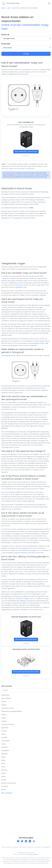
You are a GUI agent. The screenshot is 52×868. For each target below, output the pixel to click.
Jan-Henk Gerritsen (33, 854)
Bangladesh (5, 751)
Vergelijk (26, 54)
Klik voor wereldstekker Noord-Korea (26, 639)
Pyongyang (7, 356)
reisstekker (19, 287)
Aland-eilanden (6, 698)
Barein (3, 757)
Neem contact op (7, 847)
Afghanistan (5, 695)
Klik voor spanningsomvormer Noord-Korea (26, 672)
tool (34, 175)
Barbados (5, 754)
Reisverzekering (46, 847)
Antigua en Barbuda (8, 724)
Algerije (4, 705)
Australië (4, 737)
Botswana (5, 786)
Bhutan (4, 773)
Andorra (4, 715)
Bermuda (4, 770)
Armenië (4, 731)
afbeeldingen (6, 279)
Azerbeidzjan (6, 741)
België (3, 760)
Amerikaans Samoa (8, 708)
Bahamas (4, 747)
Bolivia (4, 777)
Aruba (3, 734)
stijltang (23, 601)
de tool (37, 574)
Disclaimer (15, 847)
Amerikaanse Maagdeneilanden (12, 711)
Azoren (4, 744)
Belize (3, 764)
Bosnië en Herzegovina (9, 783)
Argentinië (5, 728)
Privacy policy (23, 847)
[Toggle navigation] (49, 3)
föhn (18, 601)
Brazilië (4, 790)
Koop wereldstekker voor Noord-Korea (26, 151)
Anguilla (4, 721)
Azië (9, 8)
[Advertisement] (26, 240)
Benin (3, 767)
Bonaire (4, 780)
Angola (4, 718)
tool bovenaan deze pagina (27, 550)
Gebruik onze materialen (34, 847)
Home (3, 8)
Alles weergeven (7, 793)
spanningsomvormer (37, 343)
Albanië (4, 702)
